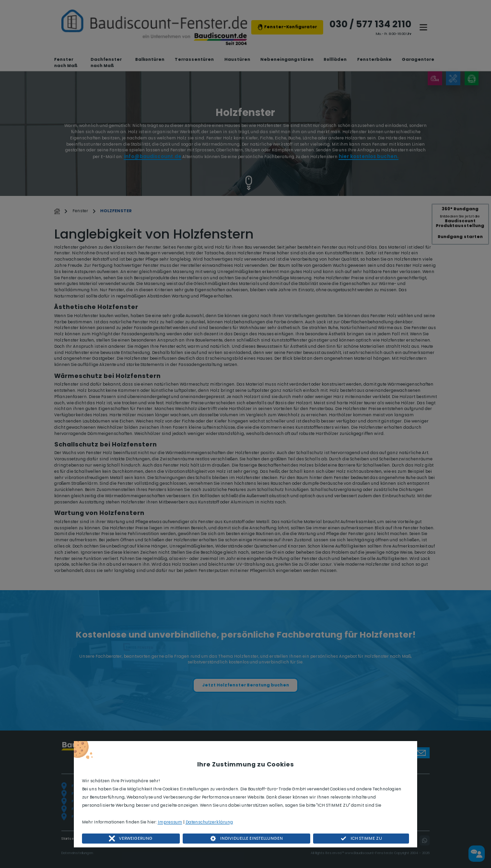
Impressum (170, 822)
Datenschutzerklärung (209, 822)
